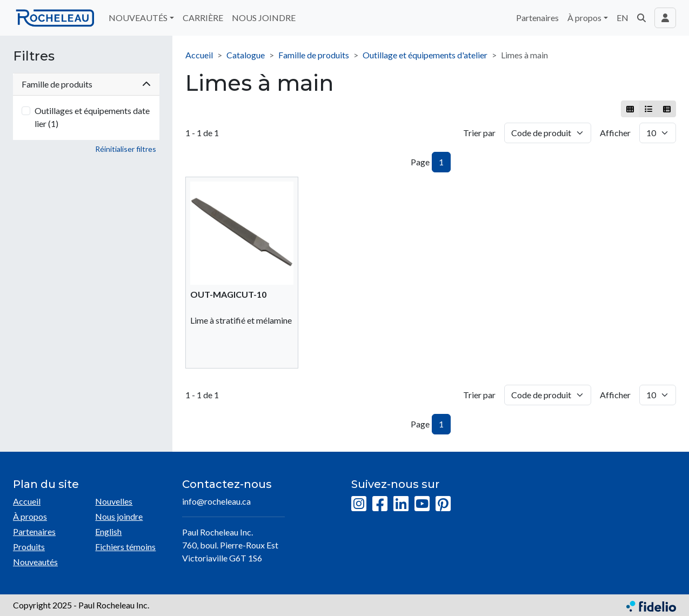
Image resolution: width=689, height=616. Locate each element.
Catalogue (246, 55)
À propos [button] (584, 18)
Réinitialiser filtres (126, 149)
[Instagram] (359, 504)
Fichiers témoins (125, 547)
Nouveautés (35, 562)
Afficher (615, 133)
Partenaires (537, 18)
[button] (641, 18)
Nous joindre (119, 516)
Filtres (34, 56)
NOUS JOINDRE (264, 18)
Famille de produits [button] (86, 84)
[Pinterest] (443, 504)
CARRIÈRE (203, 18)
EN (623, 18)
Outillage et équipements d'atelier (425, 55)
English (108, 531)
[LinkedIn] (401, 504)
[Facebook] (380, 504)
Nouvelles (114, 501)
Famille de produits (314, 55)
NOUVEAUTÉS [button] (138, 18)
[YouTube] (422, 504)
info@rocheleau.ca (216, 501)
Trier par (479, 133)
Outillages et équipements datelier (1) (92, 117)
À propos (30, 516)
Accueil (199, 55)
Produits (29, 547)
